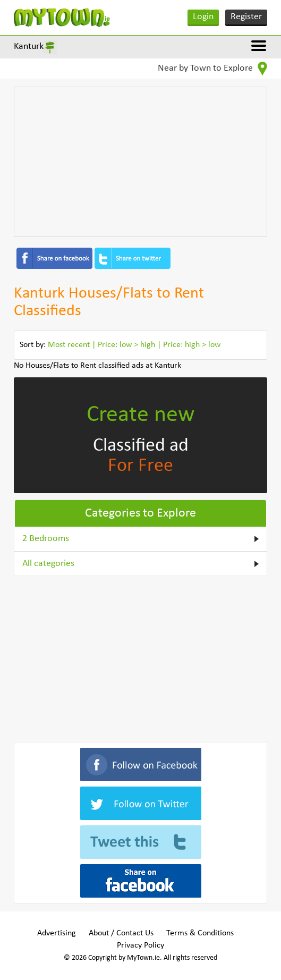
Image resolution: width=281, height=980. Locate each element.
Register (246, 17)
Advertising (57, 933)
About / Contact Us (121, 933)
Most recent (69, 345)
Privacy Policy (140, 945)
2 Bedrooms (46, 539)
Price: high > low (192, 345)
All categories (48, 564)
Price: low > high (126, 345)
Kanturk (29, 47)
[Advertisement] (140, 162)
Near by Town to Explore (212, 69)
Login (203, 17)
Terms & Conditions (200, 933)
